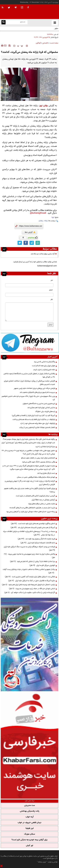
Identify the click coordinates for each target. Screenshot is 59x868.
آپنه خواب (30, 817)
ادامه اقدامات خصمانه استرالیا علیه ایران (38, 543)
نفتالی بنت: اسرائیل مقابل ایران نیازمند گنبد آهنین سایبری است (30, 577)
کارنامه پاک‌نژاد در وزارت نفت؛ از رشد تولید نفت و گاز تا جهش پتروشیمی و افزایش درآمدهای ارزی (30, 483)
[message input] (29, 312)
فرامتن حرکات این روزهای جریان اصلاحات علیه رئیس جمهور (34, 388)
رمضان (41, 221)
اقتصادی (45, 43)
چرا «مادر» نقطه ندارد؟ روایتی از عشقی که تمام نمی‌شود (32, 561)
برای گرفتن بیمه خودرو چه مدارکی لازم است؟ (29, 840)
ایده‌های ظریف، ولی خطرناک (45, 412)
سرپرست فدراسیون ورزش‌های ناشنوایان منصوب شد (37, 392)
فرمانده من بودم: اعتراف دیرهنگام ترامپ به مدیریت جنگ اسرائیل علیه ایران (29, 548)
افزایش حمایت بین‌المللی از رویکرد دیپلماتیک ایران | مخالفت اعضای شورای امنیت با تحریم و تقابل (29, 383)
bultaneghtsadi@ (38, 213)
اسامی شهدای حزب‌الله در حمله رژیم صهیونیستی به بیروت (32, 589)
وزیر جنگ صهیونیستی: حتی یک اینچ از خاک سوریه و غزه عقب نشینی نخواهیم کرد (28, 398)
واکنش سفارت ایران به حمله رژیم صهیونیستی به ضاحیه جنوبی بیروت (29, 556)
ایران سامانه (42, 862)
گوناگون (38, 43)
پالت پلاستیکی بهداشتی (30, 811)
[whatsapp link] (38, 243)
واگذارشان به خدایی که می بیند (44, 362)
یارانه (46, 221)
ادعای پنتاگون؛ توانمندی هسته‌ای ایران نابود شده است (33, 524)
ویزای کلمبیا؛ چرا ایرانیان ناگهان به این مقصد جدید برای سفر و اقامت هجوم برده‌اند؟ (29, 490)
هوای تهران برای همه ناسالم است (43, 366)
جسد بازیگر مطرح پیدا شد (46, 473)
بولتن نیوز (43, 106)
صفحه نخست (54, 43)
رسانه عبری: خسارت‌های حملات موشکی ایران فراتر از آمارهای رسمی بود (31, 512)
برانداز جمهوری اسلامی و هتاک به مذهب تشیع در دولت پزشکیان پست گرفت (29, 571)
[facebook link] (26, 243)
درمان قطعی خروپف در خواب (29, 823)
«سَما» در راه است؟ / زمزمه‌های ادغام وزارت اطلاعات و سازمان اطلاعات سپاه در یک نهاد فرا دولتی (29, 533)
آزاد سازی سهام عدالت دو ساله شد (43, 254)
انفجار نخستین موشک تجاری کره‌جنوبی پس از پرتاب (37, 427)
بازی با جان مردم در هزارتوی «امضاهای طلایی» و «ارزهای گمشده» (32, 508)
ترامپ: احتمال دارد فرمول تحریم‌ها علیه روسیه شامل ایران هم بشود (28, 585)
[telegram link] (32, 243)
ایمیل (51, 290)
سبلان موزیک (30, 834)
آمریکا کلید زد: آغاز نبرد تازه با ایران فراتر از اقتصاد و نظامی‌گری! (33, 416)
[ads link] (30, 343)
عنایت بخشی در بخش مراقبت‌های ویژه (42, 504)
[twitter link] (20, 243)
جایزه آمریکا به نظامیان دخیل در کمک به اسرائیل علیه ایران (32, 581)
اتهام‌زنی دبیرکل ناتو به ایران (42, 565)
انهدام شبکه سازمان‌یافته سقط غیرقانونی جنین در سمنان (36, 477)
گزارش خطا (30, 232)
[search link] (4, 22)
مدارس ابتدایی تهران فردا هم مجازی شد (41, 408)
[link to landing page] (44, 12)
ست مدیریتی (30, 805)
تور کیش (30, 846)
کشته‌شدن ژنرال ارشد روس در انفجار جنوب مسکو (38, 458)
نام (52, 280)
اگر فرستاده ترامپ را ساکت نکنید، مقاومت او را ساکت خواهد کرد (30, 593)
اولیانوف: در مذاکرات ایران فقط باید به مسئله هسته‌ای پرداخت (34, 419)
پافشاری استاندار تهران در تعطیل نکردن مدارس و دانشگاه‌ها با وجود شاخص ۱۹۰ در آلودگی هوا (29, 375)
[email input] (29, 295)
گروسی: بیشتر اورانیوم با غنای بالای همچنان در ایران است (35, 496)
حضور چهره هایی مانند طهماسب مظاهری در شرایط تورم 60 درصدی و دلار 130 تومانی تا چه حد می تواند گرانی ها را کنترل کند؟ (28, 452)
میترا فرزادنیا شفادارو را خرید (45, 447)
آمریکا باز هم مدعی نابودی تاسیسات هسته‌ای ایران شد (33, 528)
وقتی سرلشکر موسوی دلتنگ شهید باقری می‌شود (38, 462)
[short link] (31, 226)
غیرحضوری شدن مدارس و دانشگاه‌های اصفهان (39, 404)
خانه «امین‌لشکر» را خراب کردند (44, 370)
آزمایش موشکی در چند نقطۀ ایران (43, 500)
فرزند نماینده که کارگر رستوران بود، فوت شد (36, 539)
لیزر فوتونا (30, 828)
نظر (52, 299)
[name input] (29, 285)
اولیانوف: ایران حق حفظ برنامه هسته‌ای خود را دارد (38, 423)
